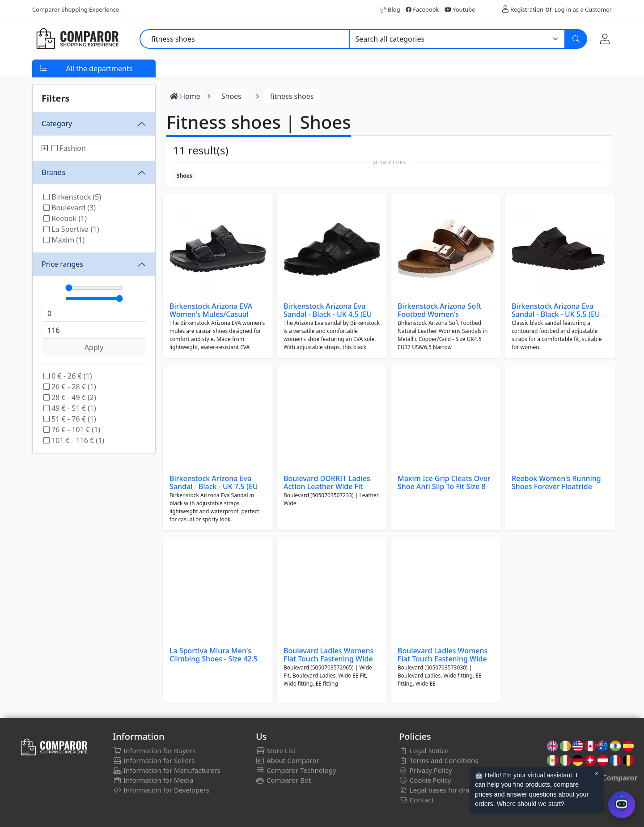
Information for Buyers (154, 750)
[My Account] (605, 39)
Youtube (460, 9)
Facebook (422, 9)
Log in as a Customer (583, 9)
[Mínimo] (94, 288)
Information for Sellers (154, 760)
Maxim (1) (64, 240)
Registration (527, 9)
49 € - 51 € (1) (70, 408)
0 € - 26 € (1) (68, 376)
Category (57, 124)
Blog (390, 9)
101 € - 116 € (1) (74, 440)
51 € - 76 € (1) (70, 419)
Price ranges (62, 264)
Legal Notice (424, 750)
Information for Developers (161, 790)
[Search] (576, 39)
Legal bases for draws (439, 790)
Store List (276, 750)
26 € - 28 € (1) (70, 387)
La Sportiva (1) (71, 229)
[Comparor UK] (77, 39)
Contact (416, 800)
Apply (94, 347)
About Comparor (288, 760)
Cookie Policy (425, 780)
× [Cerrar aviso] (597, 773)
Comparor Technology (296, 770)
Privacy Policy (426, 770)
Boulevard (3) (70, 208)
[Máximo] (94, 298)
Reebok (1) (65, 218)
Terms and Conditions (439, 760)
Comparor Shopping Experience (76, 9)
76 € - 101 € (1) (72, 430)
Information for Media (153, 780)
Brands (53, 172)
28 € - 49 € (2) (70, 397)
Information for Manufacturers (167, 770)
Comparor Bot (283, 780)
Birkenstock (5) (72, 197)
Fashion (69, 148)
